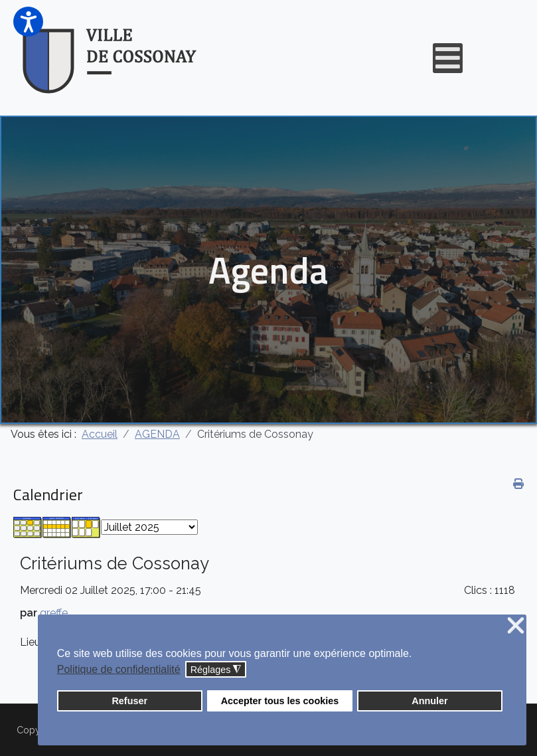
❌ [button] (516, 626)
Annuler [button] (429, 701)
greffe (54, 613)
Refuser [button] (129, 701)
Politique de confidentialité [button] (119, 669)
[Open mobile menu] (448, 58)
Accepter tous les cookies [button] (280, 701)
